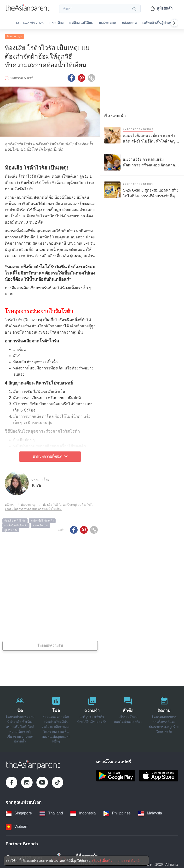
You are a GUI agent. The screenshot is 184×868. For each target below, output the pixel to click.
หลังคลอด (129, 23)
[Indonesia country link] (83, 812)
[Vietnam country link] (17, 825)
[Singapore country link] (19, 812)
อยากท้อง (56, 23)
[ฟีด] (20, 718)
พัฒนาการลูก (14, 35)
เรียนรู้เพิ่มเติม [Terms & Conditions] (102, 861)
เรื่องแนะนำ (115, 115)
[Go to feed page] (28, 11)
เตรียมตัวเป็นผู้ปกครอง (159, 23)
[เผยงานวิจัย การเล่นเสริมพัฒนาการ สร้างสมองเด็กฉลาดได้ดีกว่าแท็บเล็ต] (142, 161)
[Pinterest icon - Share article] (81, 77)
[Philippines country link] (117, 812)
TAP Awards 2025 (29, 23)
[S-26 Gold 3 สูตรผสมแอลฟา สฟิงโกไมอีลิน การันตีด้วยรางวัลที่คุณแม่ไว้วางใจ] (142, 189)
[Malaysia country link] (150, 812)
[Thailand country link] (51, 812)
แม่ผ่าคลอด (107, 23)
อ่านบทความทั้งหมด (50, 455)
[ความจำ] (92, 718)
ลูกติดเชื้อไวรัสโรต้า (42, 519)
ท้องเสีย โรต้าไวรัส (15, 519)
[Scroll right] (174, 23)
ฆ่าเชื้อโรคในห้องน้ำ (16, 524)
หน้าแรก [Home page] (10, 503)
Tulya (36, 484)
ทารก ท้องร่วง (40, 524)
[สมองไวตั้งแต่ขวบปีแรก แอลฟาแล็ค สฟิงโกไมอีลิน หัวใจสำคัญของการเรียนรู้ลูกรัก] (142, 134)
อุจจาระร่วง (11, 529)
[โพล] (56, 718)
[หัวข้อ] (128, 718)
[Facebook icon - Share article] (71, 77)
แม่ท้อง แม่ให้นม (81, 23)
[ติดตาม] (164, 718)
